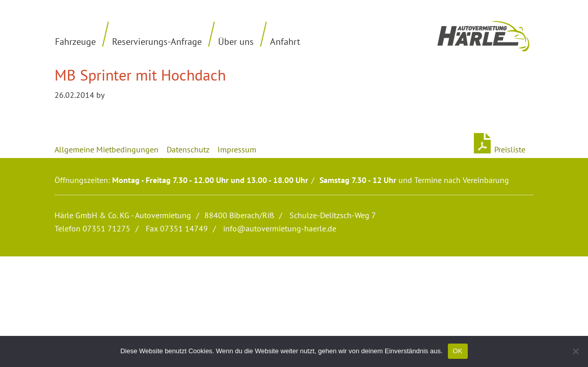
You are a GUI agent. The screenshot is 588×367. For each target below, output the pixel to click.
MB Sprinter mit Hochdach (140, 75)
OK (458, 351)
